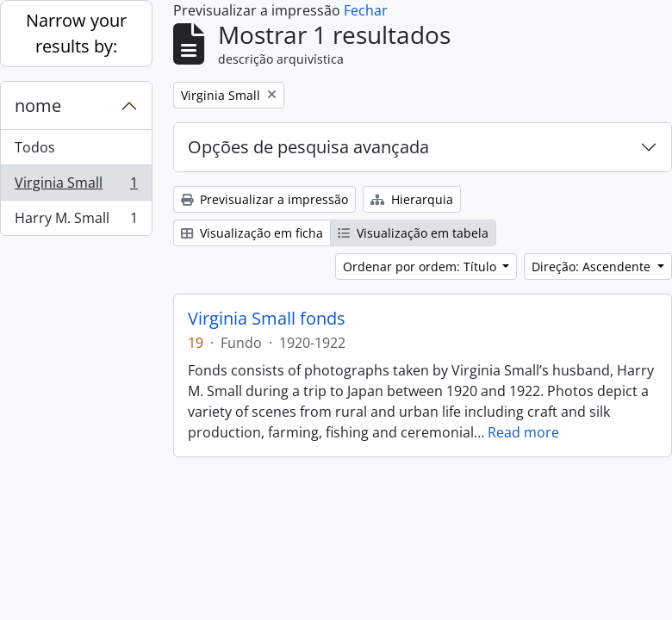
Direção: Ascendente (593, 267)
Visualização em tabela (413, 233)
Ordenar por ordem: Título (421, 267)
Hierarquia (412, 199)
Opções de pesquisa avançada (308, 147)
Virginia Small (76, 186)
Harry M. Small (76, 221)
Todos (35, 147)
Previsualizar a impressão (264, 199)
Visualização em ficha (252, 233)
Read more (523, 432)
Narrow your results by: (76, 33)
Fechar (366, 10)
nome (38, 105)
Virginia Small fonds (267, 319)
